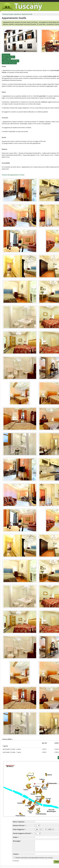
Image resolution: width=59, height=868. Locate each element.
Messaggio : (17, 841)
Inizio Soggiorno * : (19, 829)
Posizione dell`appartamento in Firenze (13, 175)
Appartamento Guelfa (27, 14)
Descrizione (6, 55)
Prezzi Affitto (6, 59)
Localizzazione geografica (10, 61)
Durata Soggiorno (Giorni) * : (23, 833)
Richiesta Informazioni (9, 63)
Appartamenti (17, 14)
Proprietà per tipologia (8, 14)
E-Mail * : (16, 837)
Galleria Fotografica (8, 57)
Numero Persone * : (20, 825)
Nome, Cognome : (19, 822)
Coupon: (16, 854)
